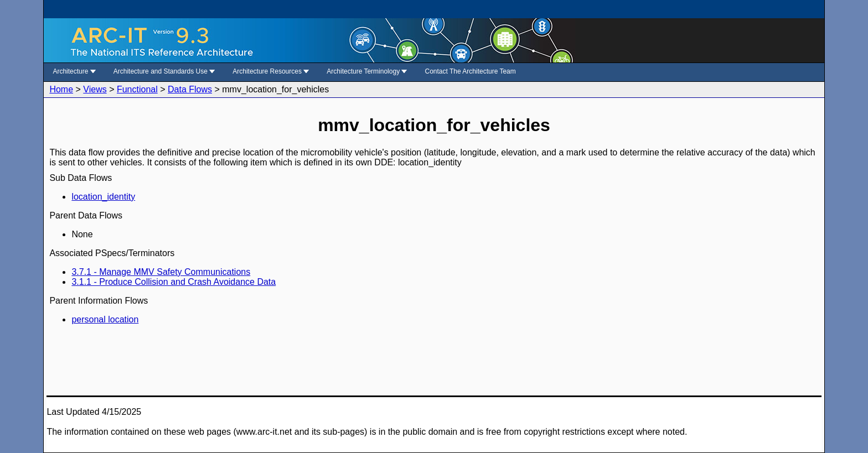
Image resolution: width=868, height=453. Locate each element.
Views (95, 89)
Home (61, 89)
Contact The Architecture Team (470, 71)
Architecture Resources (271, 71)
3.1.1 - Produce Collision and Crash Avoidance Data (174, 282)
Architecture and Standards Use (164, 71)
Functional (137, 89)
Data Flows (190, 89)
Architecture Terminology (367, 71)
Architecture (74, 71)
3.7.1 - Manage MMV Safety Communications (161, 272)
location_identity (103, 197)
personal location (105, 319)
